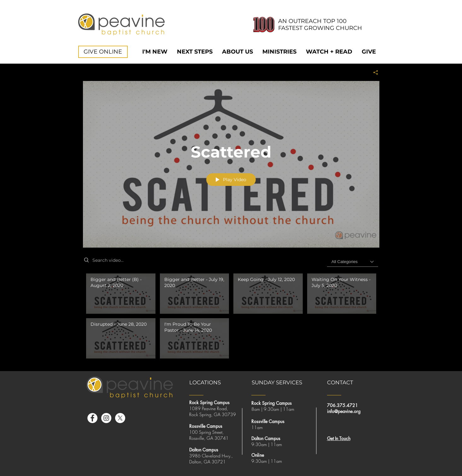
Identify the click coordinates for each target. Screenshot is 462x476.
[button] (237, 52)
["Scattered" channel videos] (231, 318)
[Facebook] (92, 418)
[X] (120, 418)
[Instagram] (106, 418)
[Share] (373, 72)
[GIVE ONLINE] (103, 52)
